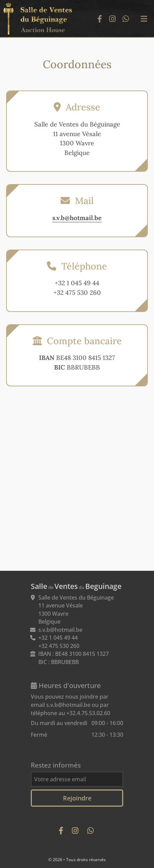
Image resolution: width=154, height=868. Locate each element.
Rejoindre (77, 798)
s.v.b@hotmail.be (77, 218)
